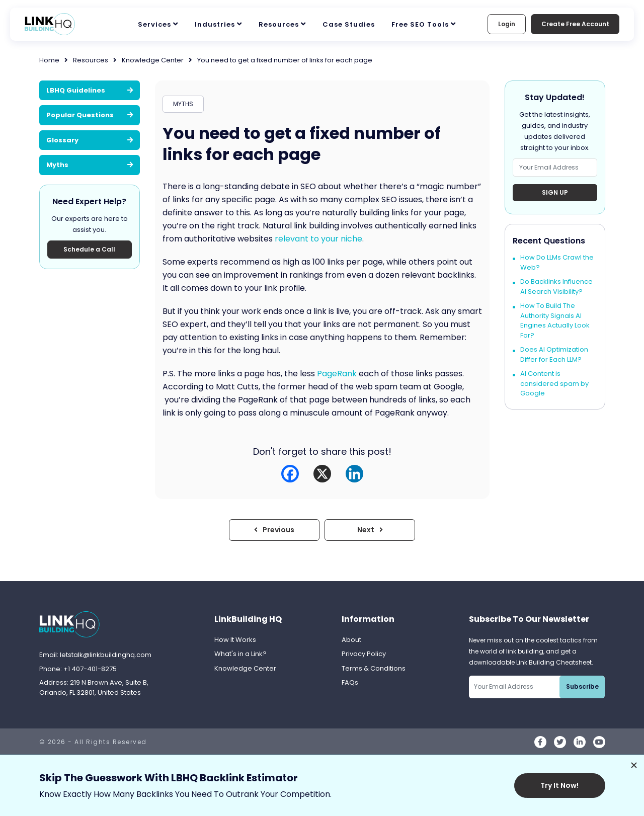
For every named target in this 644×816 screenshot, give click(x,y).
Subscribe (582, 686)
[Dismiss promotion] (634, 765)
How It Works (235, 640)
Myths (90, 165)
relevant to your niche (318, 239)
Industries (215, 24)
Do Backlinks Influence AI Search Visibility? (556, 287)
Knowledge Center (153, 60)
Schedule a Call (89, 250)
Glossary (90, 140)
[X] (322, 474)
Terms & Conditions (374, 668)
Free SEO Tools (420, 24)
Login (506, 24)
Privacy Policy (364, 654)
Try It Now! (560, 785)
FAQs (350, 682)
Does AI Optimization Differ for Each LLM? (554, 355)
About (351, 640)
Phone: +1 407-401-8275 (78, 669)
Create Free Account (575, 24)
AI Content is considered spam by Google (554, 384)
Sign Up (555, 192)
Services (154, 24)
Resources (279, 24)
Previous (274, 530)
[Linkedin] (354, 474)
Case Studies (349, 24)
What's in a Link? (240, 654)
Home (49, 60)
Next (370, 530)
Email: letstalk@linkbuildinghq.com (95, 655)
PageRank (337, 374)
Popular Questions (90, 115)
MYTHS (183, 104)
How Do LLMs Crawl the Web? (557, 263)
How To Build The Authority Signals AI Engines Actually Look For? (555, 321)
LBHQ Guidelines (90, 90)
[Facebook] (290, 474)
